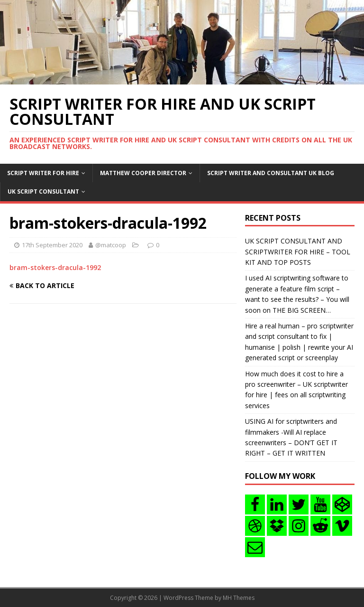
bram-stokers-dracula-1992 (55, 267)
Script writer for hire (43, 173)
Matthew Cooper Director (143, 173)
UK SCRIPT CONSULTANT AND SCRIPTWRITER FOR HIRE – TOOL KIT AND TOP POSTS (298, 252)
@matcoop (111, 245)
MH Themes (239, 598)
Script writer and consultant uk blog (271, 173)
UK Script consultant (43, 191)
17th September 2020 (52, 245)
